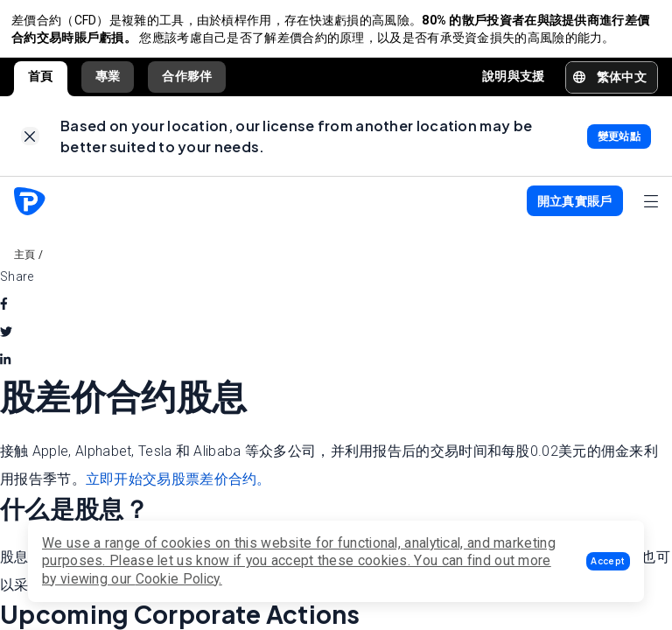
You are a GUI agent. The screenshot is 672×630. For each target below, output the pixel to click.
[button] (608, 561)
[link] (30, 144)
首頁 (41, 81)
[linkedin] (5, 370)
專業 (108, 81)
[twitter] (6, 342)
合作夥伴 (187, 81)
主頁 (25, 264)
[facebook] (4, 314)
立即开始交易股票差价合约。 (178, 490)
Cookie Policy (178, 579)
